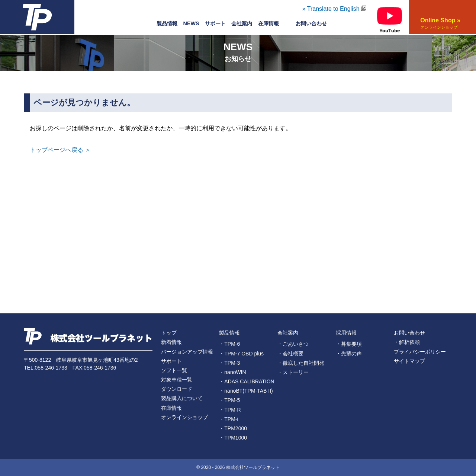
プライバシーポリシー (420, 352)
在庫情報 (268, 23)
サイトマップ (409, 361)
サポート (215, 23)
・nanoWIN (232, 372)
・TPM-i (229, 419)
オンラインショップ (184, 417)
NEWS (191, 23)
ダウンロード (177, 389)
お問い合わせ (409, 333)
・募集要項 (349, 344)
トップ (169, 333)
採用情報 (346, 333)
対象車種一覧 (177, 380)
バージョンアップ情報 (187, 352)
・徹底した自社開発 (301, 363)
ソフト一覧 (174, 370)
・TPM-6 (229, 344)
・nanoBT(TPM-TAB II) (246, 391)
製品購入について (182, 398)
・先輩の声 (349, 354)
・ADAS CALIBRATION (247, 381)
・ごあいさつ (293, 344)
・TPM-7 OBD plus (241, 354)
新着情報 (171, 342)
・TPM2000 (233, 428)
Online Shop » (439, 24)
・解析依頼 (407, 342)
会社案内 (242, 23)
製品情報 (167, 23)
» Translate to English (334, 9)
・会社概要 (290, 354)
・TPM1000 (233, 438)
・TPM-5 (229, 400)
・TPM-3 (229, 363)
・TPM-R (230, 410)
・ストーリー (293, 372)
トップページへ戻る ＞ (60, 150)
